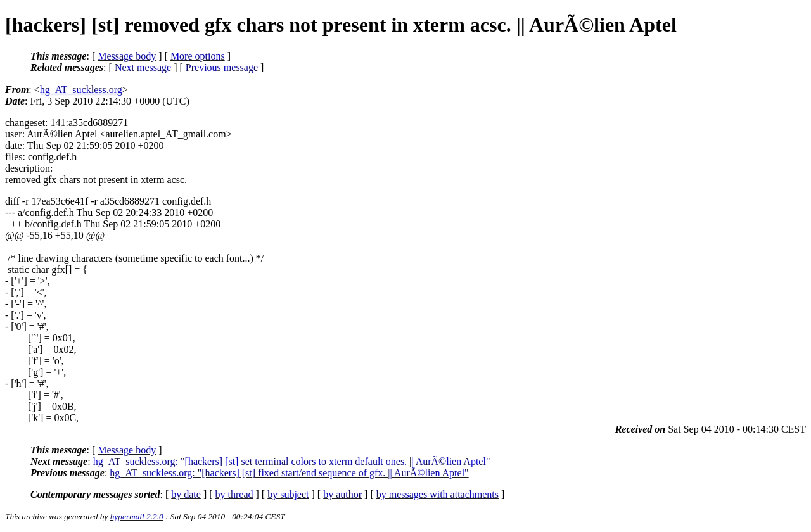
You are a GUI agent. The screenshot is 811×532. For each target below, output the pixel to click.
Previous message (222, 67)
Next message (143, 67)
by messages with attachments (437, 494)
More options (198, 56)
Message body (127, 56)
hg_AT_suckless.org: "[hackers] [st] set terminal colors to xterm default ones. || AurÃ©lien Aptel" (292, 461)
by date (186, 494)
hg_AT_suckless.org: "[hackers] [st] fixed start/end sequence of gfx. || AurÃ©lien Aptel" (289, 473)
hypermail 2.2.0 (137, 516)
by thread (234, 494)
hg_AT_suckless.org (81, 90)
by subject (288, 494)
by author (342, 494)
